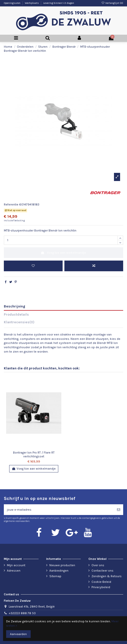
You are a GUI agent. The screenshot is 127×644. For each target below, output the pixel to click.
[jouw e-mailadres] (59, 510)
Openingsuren (12, 3)
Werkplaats (32, 3)
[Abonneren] (119, 510)
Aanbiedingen (59, 571)
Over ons (98, 565)
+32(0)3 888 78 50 (22, 613)
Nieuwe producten (62, 565)
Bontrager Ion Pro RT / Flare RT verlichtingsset (34, 454)
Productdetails (16, 314)
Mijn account (16, 565)
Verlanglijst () (112, 3)
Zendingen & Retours (107, 576)
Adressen (14, 571)
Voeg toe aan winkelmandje (63, 253)
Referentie (11, 204)
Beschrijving (14, 306)
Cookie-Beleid (101, 582)
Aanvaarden (18, 634)
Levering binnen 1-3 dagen (59, 3)
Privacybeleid (101, 587)
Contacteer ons (102, 571)
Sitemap (55, 576)
